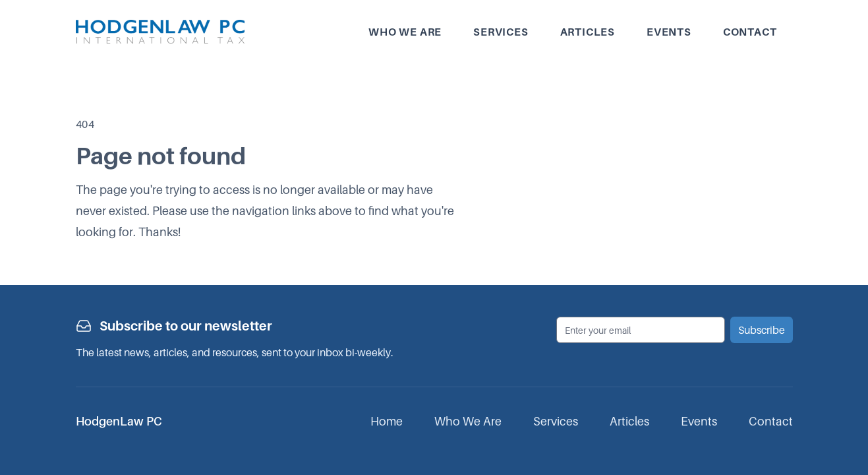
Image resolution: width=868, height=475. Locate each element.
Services (501, 32)
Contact (750, 32)
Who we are (405, 32)
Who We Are (468, 421)
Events (669, 32)
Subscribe (762, 330)
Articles (588, 32)
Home (387, 421)
